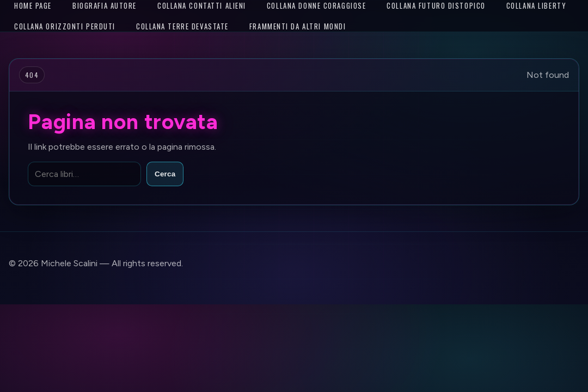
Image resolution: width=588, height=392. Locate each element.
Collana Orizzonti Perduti (65, 26)
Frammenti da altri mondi (298, 26)
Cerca (165, 174)
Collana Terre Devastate (182, 26)
